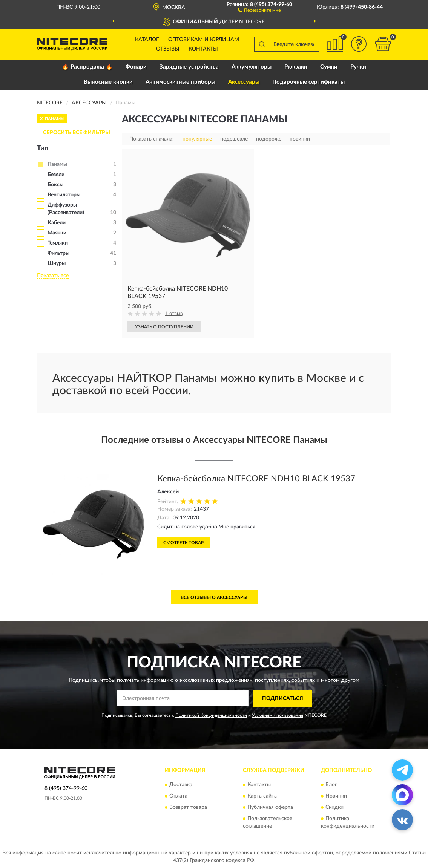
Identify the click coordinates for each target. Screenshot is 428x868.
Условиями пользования (278, 715)
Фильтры (58, 253)
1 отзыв (174, 314)
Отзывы (168, 49)
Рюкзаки (296, 67)
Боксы (55, 185)
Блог (331, 785)
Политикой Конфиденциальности (211, 715)
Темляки (58, 243)
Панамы (57, 164)
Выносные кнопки (108, 82)
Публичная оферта (270, 808)
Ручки (358, 67)
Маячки (57, 233)
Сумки (329, 67)
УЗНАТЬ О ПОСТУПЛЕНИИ (164, 327)
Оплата (178, 796)
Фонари (136, 67)
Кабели (57, 223)
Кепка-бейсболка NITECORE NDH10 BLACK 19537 (256, 479)
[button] (259, 10)
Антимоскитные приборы (180, 82)
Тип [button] (43, 148)
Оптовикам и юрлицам (204, 40)
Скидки (334, 808)
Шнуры (57, 263)
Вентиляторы (64, 195)
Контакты (203, 49)
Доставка (181, 785)
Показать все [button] (53, 276)
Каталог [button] (147, 40)
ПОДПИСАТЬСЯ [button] (283, 698)
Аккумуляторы (252, 67)
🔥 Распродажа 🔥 (87, 67)
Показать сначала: (152, 139)
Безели (56, 175)
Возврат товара (188, 808)
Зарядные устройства (189, 67)
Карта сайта (262, 796)
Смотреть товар (183, 543)
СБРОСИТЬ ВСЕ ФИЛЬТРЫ (77, 133)
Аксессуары (244, 82)
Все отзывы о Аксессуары (214, 597)
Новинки (336, 796)
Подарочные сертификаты (308, 82)
